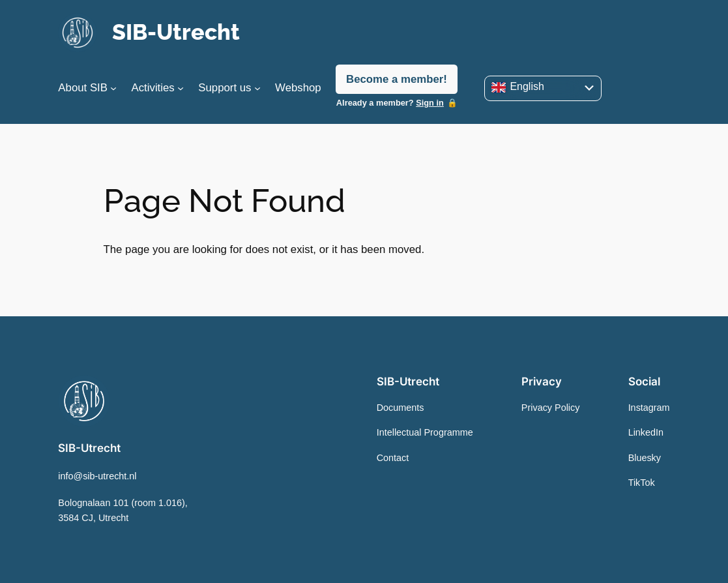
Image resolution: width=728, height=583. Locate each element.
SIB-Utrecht (176, 32)
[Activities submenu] (181, 88)
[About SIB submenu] (113, 88)
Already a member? (390, 103)
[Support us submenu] (257, 88)
